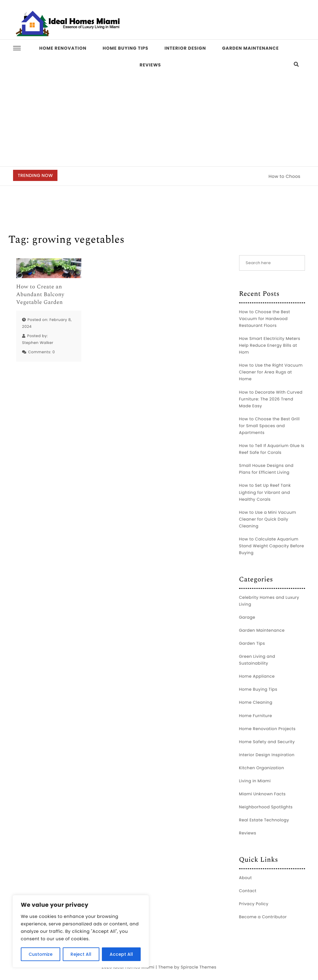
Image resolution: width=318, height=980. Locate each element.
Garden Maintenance (250, 48)
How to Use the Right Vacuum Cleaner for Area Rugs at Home (271, 372)
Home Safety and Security (267, 742)
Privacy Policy (254, 904)
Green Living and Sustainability (257, 660)
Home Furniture (256, 716)
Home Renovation (63, 48)
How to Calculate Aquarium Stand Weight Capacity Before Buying (272, 546)
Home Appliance (257, 676)
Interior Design (185, 48)
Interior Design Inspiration (267, 755)
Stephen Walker (38, 343)
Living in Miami (255, 781)
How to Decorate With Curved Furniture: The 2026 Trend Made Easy (271, 399)
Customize (41, 954)
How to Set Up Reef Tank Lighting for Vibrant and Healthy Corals (265, 492)
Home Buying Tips (125, 48)
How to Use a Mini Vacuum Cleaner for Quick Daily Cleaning (268, 519)
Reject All (81, 954)
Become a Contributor (263, 917)
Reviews (150, 65)
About (245, 878)
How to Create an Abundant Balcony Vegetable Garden (40, 295)
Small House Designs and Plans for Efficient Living (266, 469)
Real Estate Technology (264, 820)
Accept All (121, 954)
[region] (81, 931)
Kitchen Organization (262, 768)
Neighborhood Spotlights (266, 807)
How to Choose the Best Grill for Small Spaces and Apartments (269, 426)
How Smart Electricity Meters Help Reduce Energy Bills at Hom (270, 345)
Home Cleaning (256, 702)
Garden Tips (252, 643)
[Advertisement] (159, 120)
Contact (248, 891)
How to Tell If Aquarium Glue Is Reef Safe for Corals (272, 449)
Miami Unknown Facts (262, 794)
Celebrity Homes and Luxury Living (269, 601)
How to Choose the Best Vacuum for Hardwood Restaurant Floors (265, 319)
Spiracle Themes (199, 967)
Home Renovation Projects (267, 729)
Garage (247, 617)
